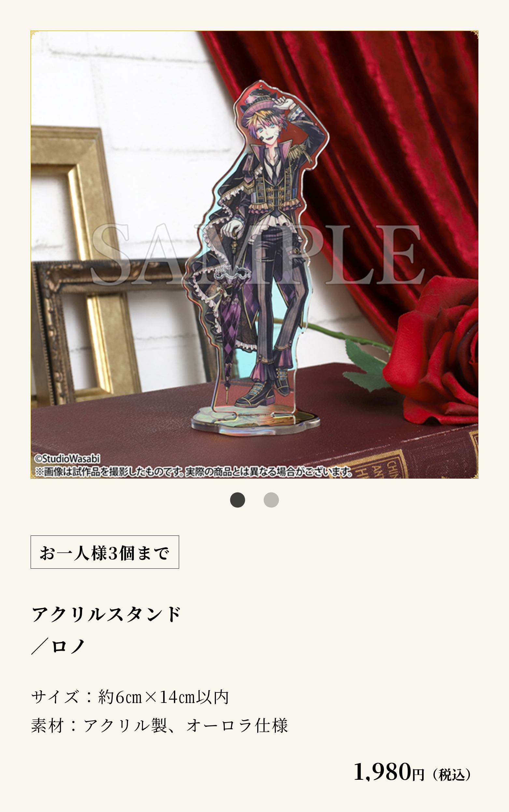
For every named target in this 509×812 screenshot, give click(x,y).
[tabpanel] (255, 255)
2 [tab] (271, 500)
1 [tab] (238, 500)
